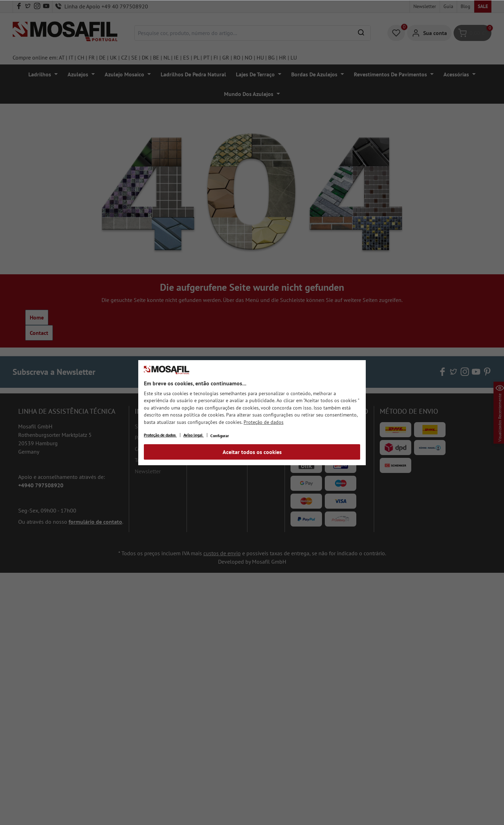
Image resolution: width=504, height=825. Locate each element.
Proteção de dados (264, 422)
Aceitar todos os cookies (252, 452)
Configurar (220, 436)
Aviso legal (194, 435)
